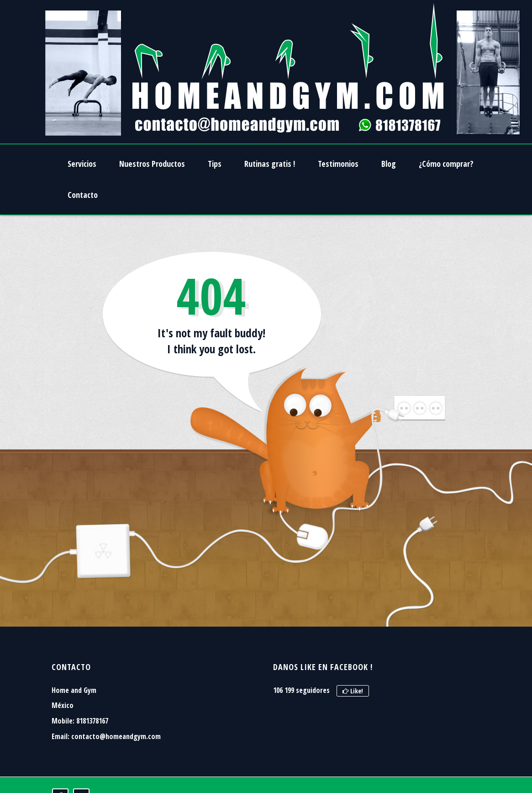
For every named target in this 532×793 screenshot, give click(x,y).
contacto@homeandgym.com (116, 736)
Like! (353, 691)
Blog (389, 164)
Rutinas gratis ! (270, 164)
